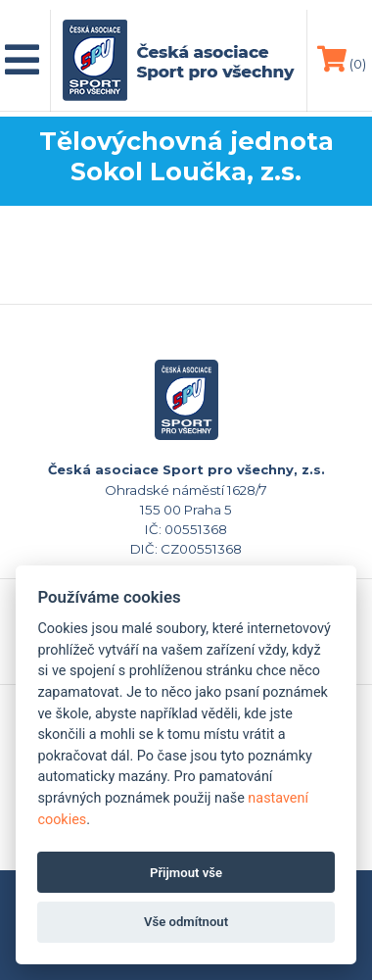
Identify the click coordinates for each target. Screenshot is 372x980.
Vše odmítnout (186, 922)
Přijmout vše (186, 873)
